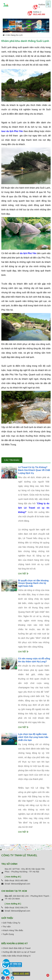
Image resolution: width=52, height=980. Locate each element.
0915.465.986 (39, 14)
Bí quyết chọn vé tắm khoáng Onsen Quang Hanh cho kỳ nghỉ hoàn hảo (33, 583)
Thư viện (6, 927)
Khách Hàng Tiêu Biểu (12, 930)
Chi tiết (23, 574)
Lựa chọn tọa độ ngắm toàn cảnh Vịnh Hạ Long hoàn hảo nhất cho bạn (33, 737)
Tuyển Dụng (8, 934)
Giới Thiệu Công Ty (11, 923)
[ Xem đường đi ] (13, 877)
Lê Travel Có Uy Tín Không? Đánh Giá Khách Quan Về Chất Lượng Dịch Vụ (34, 470)
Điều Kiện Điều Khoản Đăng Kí (16, 956)
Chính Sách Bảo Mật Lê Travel (16, 948)
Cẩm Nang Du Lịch (14, 35)
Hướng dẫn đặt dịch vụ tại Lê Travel (18, 952)
